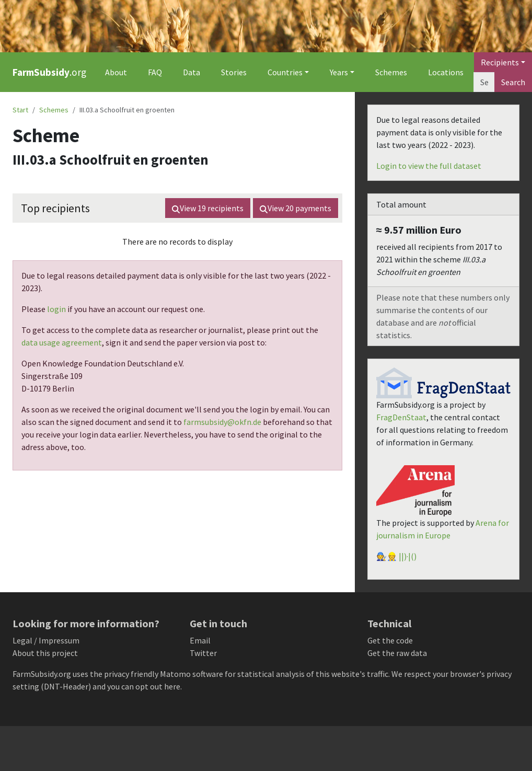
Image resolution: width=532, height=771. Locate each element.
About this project (45, 653)
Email (200, 640)
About (116, 72)
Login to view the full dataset (429, 166)
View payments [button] (296, 208)
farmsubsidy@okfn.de (222, 422)
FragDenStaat (401, 417)
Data (192, 72)
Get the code (390, 640)
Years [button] (339, 72)
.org (49, 72)
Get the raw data (397, 653)
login (56, 309)
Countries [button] (285, 72)
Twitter (203, 653)
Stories (234, 72)
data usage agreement (62, 342)
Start (20, 110)
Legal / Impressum (46, 640)
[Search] (484, 82)
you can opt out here (144, 686)
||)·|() (408, 556)
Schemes (391, 72)
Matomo (175, 674)
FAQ (155, 72)
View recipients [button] (208, 208)
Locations (446, 72)
